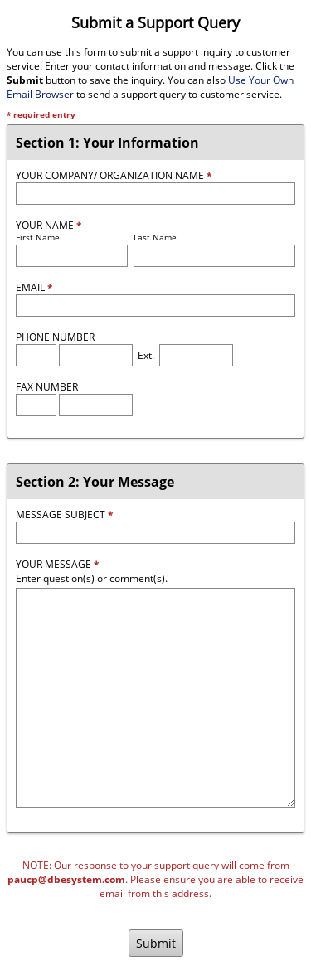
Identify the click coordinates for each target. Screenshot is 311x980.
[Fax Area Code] (36, 405)
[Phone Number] (96, 355)
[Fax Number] (96, 405)
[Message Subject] (155, 533)
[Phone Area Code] (36, 355)
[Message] (155, 698)
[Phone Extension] (196, 355)
